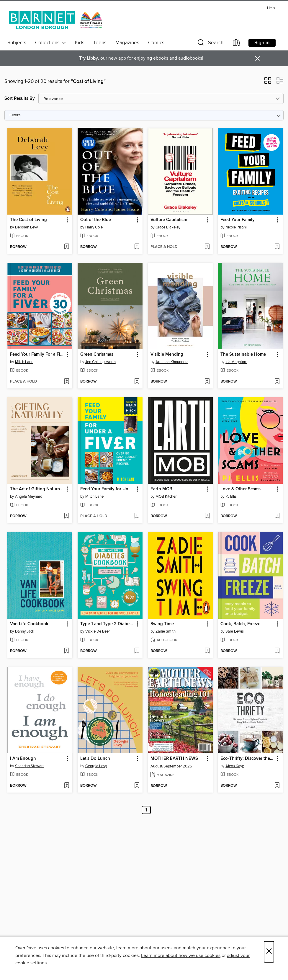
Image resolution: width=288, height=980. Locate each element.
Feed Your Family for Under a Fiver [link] (107, 489)
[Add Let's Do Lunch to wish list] (137, 786)
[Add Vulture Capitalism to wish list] (207, 247)
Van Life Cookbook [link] (29, 624)
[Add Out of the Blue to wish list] (137, 247)
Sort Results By (20, 98)
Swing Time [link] (162, 624)
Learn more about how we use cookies (181, 955)
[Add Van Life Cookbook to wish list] (67, 651)
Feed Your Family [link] (238, 220)
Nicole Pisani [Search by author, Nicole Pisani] (236, 227)
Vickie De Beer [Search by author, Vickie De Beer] (98, 631)
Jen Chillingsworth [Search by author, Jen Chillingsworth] (100, 362)
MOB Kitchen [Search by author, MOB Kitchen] (166, 496)
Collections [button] (51, 43)
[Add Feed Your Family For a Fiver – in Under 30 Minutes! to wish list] (67, 382)
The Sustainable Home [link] (243, 355)
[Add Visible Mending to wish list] (207, 382)
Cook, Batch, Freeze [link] (240, 624)
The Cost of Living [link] (28, 220)
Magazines (127, 43)
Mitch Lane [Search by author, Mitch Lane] (24, 362)
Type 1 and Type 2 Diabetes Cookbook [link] (107, 624)
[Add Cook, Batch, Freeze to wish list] (277, 651)
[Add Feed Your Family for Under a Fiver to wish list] (137, 516)
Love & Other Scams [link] (240, 489)
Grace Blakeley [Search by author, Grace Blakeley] (168, 227)
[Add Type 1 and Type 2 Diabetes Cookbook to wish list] (137, 651)
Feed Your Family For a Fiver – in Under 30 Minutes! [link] (37, 355)
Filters (15, 115)
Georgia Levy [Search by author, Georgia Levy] (96, 766)
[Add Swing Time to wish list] (207, 651)
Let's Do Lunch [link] (95, 759)
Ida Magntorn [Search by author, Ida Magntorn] (236, 362)
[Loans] (237, 44)
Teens (100, 43)
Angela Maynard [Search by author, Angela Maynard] (29, 496)
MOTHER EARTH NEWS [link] (174, 759)
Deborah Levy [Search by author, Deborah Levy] (26, 227)
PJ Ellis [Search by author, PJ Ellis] (231, 496)
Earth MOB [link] (161, 489)
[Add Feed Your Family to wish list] (277, 247)
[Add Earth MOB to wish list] (207, 516)
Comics (156, 43)
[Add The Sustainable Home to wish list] (277, 382)
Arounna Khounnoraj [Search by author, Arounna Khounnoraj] (172, 362)
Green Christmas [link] (97, 355)
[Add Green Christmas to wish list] (137, 382)
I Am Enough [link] (23, 759)
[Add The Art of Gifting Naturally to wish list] (67, 516)
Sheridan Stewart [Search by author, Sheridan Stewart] (29, 766)
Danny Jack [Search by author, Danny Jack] (25, 631)
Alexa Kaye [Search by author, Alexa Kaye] (235, 766)
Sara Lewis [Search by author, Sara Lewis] (235, 631)
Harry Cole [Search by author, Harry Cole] (94, 227)
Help (271, 8)
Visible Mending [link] (167, 355)
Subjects (17, 43)
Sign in (262, 43)
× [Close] (269, 952)
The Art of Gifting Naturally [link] (37, 489)
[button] (210, 44)
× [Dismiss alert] (257, 59)
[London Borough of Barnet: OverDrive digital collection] (56, 20)
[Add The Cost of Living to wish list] (67, 247)
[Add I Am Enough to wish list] (67, 786)
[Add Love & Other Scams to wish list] (277, 516)
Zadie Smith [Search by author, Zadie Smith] (166, 631)
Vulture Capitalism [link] (169, 220)
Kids (80, 43)
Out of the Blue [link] (96, 220)
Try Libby (89, 58)
